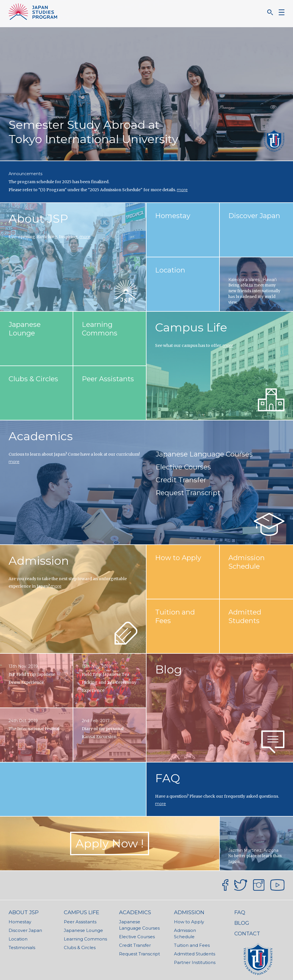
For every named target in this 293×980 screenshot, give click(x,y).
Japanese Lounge (83, 930)
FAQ (168, 778)
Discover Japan (25, 930)
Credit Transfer (181, 480)
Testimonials (22, 948)
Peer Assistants (80, 922)
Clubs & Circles (80, 948)
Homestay (20, 922)
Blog (169, 669)
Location (18, 939)
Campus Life (191, 327)
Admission (39, 561)
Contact (247, 934)
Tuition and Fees (192, 945)
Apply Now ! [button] (110, 843)
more (182, 190)
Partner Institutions (195, 962)
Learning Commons (85, 939)
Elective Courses (183, 467)
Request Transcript (188, 493)
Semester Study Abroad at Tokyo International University (93, 132)
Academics (41, 436)
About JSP (38, 219)
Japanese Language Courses (204, 454)
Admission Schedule (185, 934)
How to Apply (189, 922)
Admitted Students (195, 954)
